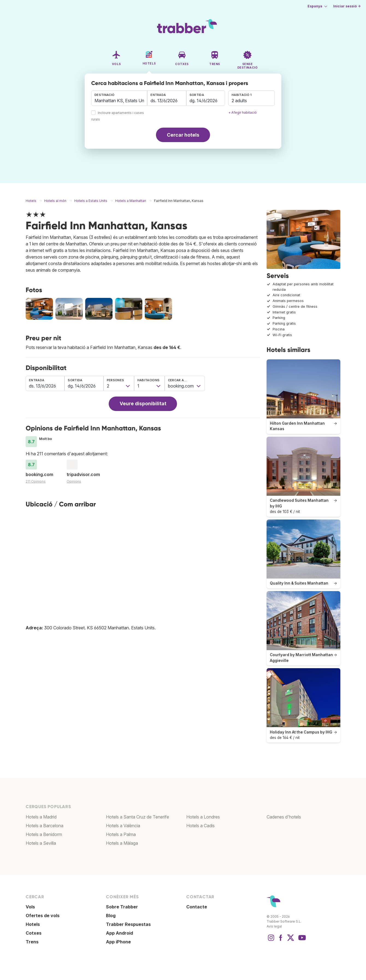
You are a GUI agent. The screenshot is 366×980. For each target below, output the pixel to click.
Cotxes (34, 933)
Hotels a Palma (121, 834)
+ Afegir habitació (243, 112)
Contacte (197, 907)
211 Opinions (36, 481)
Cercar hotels (183, 135)
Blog (111, 916)
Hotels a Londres (203, 817)
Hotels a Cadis (200, 826)
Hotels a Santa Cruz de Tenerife (138, 817)
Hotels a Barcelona (45, 826)
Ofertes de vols (43, 916)
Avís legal (274, 926)
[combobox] (119, 98)
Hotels (33, 924)
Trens (32, 942)
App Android (119, 933)
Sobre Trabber (122, 907)
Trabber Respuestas (128, 924)
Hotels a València (123, 826)
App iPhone (118, 942)
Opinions (74, 481)
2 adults (239, 101)
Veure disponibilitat (143, 404)
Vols (30, 907)
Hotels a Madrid (41, 817)
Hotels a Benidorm (44, 834)
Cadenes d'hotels (284, 817)
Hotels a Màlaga (122, 843)
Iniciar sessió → (347, 6)
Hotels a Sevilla (41, 843)
